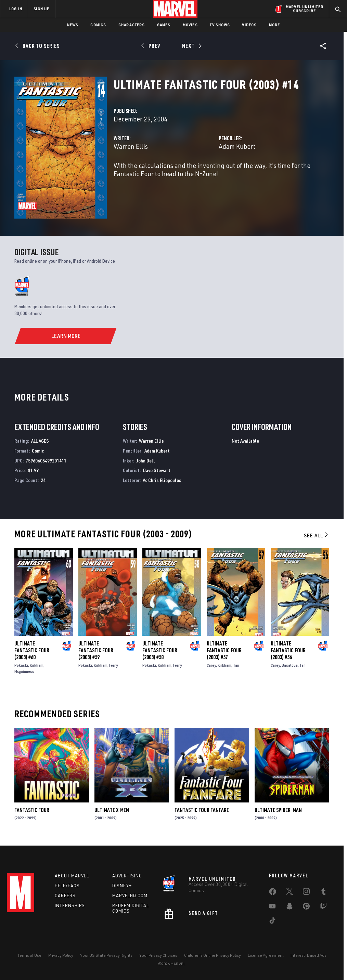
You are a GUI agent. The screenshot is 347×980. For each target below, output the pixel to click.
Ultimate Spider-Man (278, 810)
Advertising (127, 876)
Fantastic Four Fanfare (202, 810)
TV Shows (220, 25)
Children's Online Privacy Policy (213, 955)
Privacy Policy (61, 955)
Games (164, 25)
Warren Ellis (131, 146)
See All (317, 535)
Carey (211, 665)
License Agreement (266, 955)
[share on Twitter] (290, 893)
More (275, 25)
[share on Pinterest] (306, 907)
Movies (190, 25)
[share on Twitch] (323, 907)
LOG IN (16, 9)
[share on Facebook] (273, 893)
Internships (70, 905)
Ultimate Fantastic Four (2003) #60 (32, 650)
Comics (98, 25)
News (73, 25)
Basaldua (290, 665)
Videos (249, 25)
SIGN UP (41, 9)
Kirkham (37, 665)
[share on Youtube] (272, 907)
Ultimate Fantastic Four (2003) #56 (288, 650)
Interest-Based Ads (309, 955)
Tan (236, 665)
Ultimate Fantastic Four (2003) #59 (96, 650)
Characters (132, 25)
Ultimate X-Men (112, 810)
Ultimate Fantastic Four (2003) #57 (224, 650)
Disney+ (122, 886)
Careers (65, 896)
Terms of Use (29, 955)
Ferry (113, 665)
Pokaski (21, 665)
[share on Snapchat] (290, 907)
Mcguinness (24, 671)
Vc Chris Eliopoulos (162, 480)
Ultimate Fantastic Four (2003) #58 (160, 650)
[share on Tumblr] (323, 893)
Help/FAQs (67, 886)
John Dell (146, 461)
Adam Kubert (237, 146)
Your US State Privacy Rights (106, 955)
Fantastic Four (32, 810)
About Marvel (72, 876)
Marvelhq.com (130, 896)
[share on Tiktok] (272, 922)
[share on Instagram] (306, 893)
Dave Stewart (157, 470)
